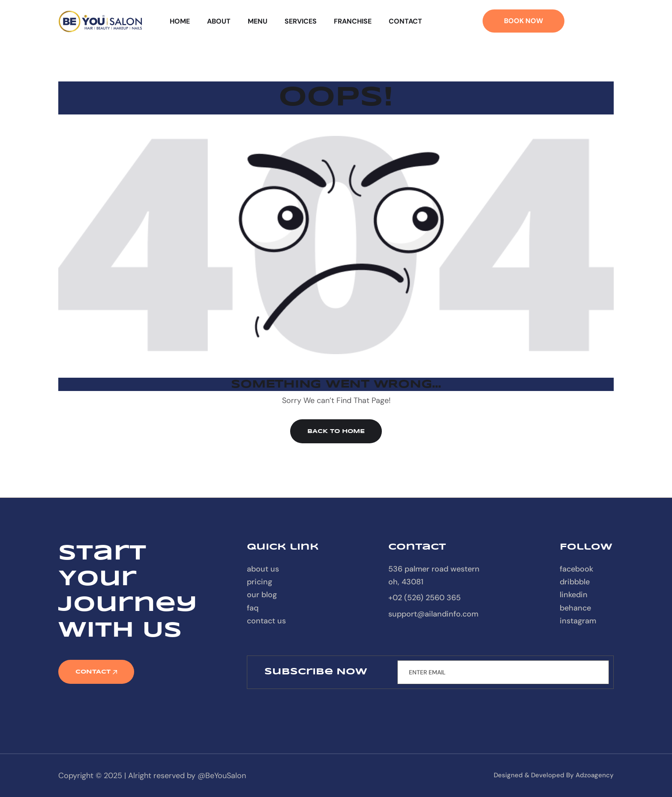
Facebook (576, 569)
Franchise (353, 21)
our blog (262, 595)
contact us (266, 621)
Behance (575, 608)
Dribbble (575, 582)
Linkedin (574, 595)
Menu (258, 21)
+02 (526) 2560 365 (424, 598)
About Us (263, 569)
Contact (405, 21)
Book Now (523, 21)
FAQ (253, 608)
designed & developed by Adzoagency (554, 775)
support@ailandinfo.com (433, 614)
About (219, 21)
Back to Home (336, 432)
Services (301, 21)
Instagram (578, 621)
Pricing (259, 582)
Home (180, 21)
